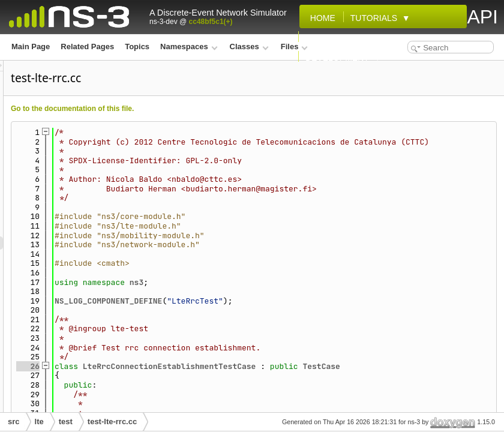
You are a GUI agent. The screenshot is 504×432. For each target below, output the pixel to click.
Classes (249, 46)
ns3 (286, 291)
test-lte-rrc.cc (112, 421)
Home (320, 18)
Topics (137, 46)
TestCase (471, 375)
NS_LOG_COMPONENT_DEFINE (258, 310)
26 (178, 375)
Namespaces (189, 46)
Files (294, 46)
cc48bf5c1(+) (211, 22)
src (14, 421)
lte (39, 421)
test (66, 421)
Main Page (31, 46)
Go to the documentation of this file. (222, 109)
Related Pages (87, 46)
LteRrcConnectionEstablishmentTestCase (319, 375)
